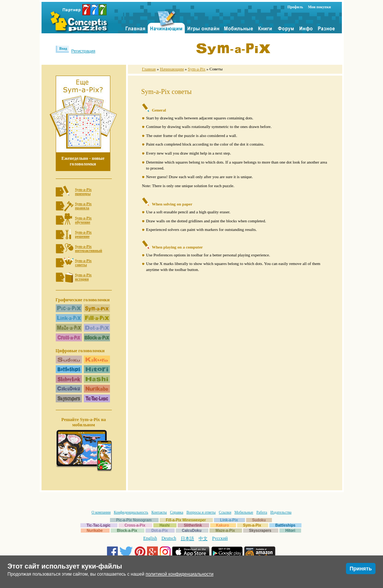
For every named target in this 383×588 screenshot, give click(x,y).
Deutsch (169, 538)
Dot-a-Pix (160, 531)
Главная (149, 69)
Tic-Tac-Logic (98, 525)
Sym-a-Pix (197, 69)
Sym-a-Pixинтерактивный (89, 249)
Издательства (281, 512)
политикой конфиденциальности (179, 574)
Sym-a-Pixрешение (83, 234)
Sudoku (259, 520)
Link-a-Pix (229, 520)
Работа (262, 512)
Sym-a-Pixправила (83, 206)
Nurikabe (95, 531)
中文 (203, 539)
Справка (177, 512)
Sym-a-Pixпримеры (83, 192)
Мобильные (244, 512)
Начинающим (172, 69)
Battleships (285, 525)
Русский (220, 538)
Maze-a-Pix (225, 531)
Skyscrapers (260, 531)
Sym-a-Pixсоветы (83, 263)
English (150, 538)
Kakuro (223, 525)
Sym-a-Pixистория (83, 277)
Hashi (164, 525)
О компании (101, 512)
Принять (361, 569)
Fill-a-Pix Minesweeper (186, 520)
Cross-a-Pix (135, 525)
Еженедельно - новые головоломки (83, 161)
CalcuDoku (191, 531)
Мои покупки (319, 7)
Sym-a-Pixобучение (83, 220)
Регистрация (83, 51)
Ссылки (225, 512)
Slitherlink (193, 525)
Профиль (295, 7)
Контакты (159, 512)
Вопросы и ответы (201, 512)
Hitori (290, 531)
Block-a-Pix (127, 531)
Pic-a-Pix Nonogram (134, 520)
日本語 (187, 539)
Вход (63, 48)
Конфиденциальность (131, 512)
